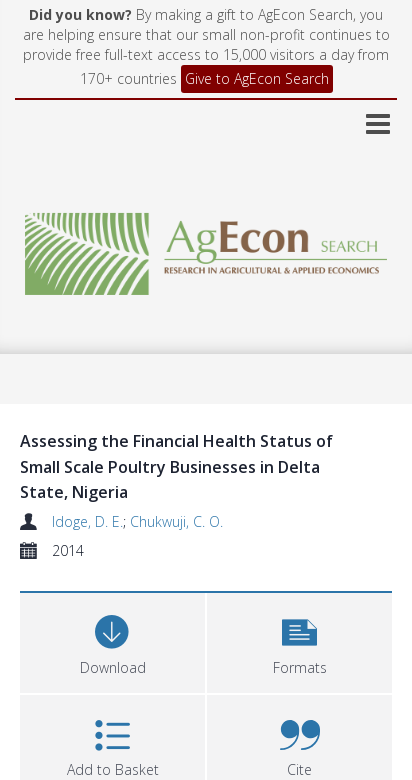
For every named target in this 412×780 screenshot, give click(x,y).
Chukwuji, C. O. (176, 521)
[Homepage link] (206, 248)
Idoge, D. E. (87, 521)
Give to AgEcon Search (257, 78)
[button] (299, 640)
